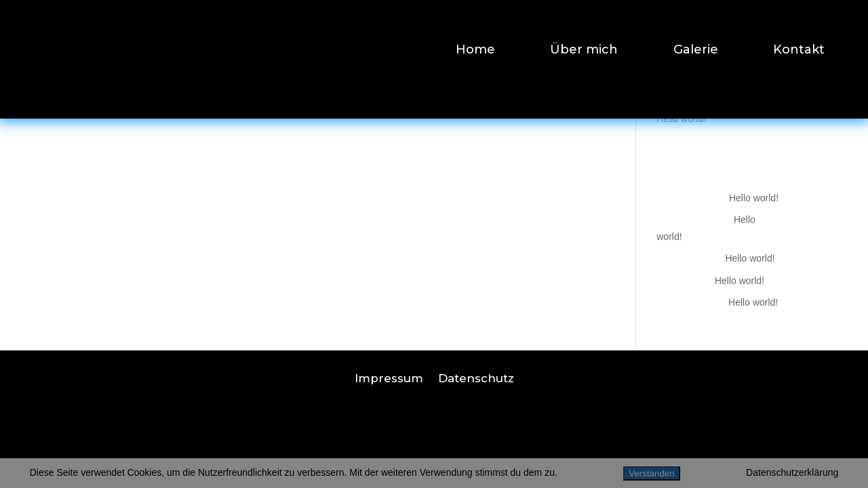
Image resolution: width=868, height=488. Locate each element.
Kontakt (799, 51)
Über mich (584, 51)
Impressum (389, 377)
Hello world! (681, 119)
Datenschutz (476, 377)
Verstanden (651, 473)
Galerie (696, 51)
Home (475, 51)
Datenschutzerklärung (792, 472)
